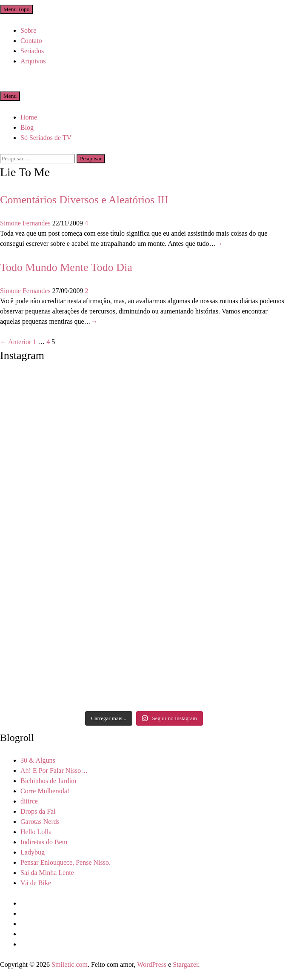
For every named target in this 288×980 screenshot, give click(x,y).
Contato (31, 41)
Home (29, 117)
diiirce (29, 801)
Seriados (32, 51)
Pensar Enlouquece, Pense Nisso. (66, 862)
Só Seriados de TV (46, 138)
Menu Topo (16, 9)
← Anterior (16, 342)
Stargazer (185, 964)
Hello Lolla (36, 832)
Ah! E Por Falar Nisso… (54, 771)
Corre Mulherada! (45, 791)
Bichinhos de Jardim (48, 781)
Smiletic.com (70, 964)
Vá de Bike (36, 883)
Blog (27, 127)
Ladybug (33, 852)
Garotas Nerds (40, 822)
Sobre (28, 30)
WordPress (152, 964)
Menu (10, 96)
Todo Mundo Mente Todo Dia (66, 267)
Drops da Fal (38, 811)
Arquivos (33, 61)
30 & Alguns (38, 760)
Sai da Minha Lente (47, 873)
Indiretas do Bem (44, 842)
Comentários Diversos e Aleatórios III (84, 200)
